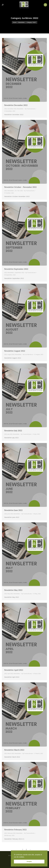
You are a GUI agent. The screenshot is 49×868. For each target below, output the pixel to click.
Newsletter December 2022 (16, 105)
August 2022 (11, 354)
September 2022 (19, 273)
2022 (6, 109)
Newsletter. (20, 109)
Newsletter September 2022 (16, 269)
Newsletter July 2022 (13, 431)
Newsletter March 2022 (14, 750)
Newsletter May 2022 (13, 590)
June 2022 (10, 514)
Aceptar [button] (29, 861)
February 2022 (12, 833)
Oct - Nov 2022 (19, 191)
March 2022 (11, 753)
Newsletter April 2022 (14, 670)
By (30, 109)
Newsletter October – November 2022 (20, 187)
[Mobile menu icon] (45, 5)
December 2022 (12, 109)
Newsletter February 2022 (15, 830)
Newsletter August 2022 (15, 351)
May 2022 (10, 594)
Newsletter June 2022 (13, 510)
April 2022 (10, 674)
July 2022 (10, 434)
